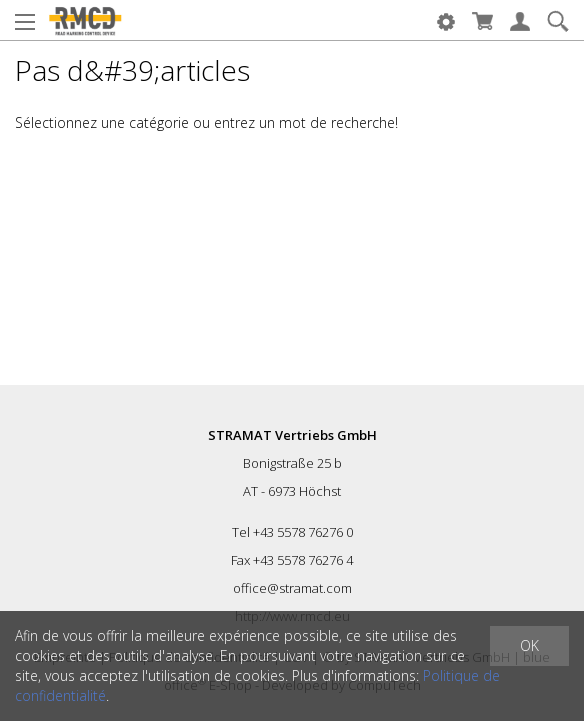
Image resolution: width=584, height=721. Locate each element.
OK (529, 645)
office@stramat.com (292, 588)
